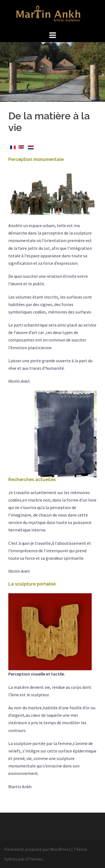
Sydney (11, 859)
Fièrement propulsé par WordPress (37, 849)
